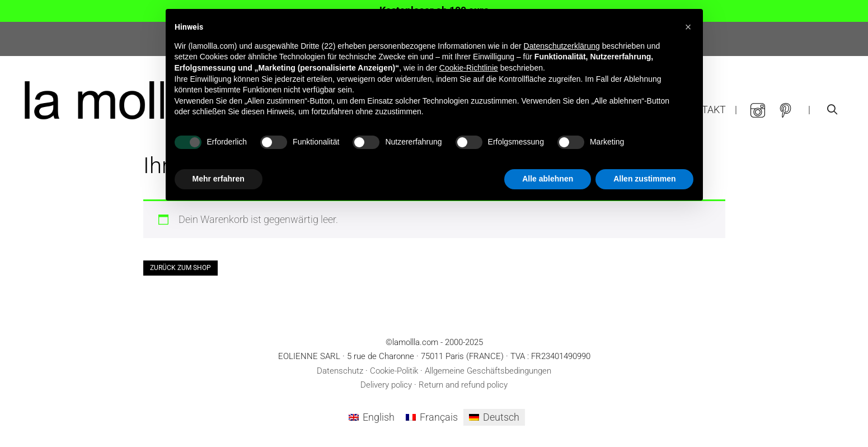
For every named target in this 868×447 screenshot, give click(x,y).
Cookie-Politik (394, 371)
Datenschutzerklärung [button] (562, 46)
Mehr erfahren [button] (219, 179)
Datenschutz (340, 371)
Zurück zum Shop (180, 268)
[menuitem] (372, 417)
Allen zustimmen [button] (644, 179)
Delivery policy (386, 385)
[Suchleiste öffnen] (832, 110)
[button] (688, 27)
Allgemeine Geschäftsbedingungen (488, 371)
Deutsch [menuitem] (501, 417)
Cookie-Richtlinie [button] (469, 68)
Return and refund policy (463, 385)
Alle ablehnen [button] (548, 179)
